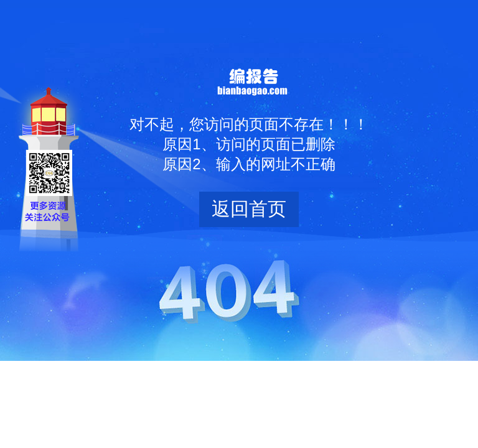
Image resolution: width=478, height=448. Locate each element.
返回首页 (249, 209)
